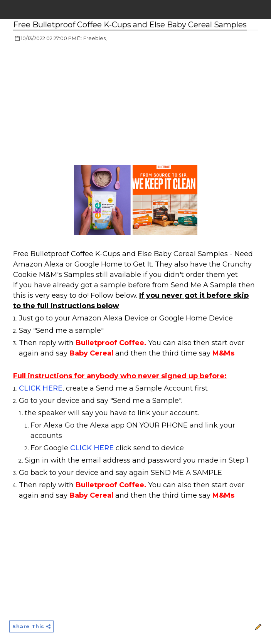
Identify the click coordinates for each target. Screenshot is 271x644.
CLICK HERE (41, 388)
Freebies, (95, 38)
